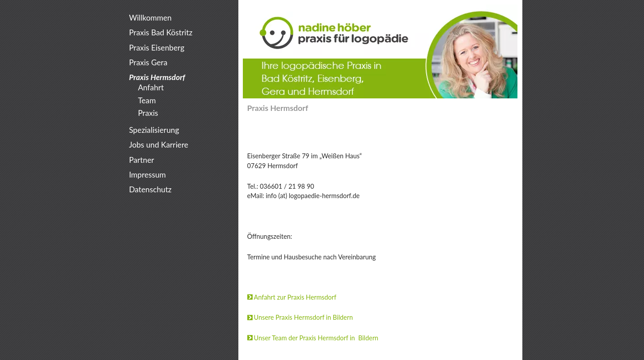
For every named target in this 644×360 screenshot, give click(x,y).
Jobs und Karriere (159, 145)
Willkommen (150, 18)
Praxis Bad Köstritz (161, 32)
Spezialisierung (154, 130)
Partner (141, 160)
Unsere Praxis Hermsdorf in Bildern (303, 317)
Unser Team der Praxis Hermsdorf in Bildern (316, 338)
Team (147, 100)
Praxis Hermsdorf (157, 77)
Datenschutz (150, 189)
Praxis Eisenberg (157, 48)
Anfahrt (151, 87)
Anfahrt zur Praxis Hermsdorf (295, 297)
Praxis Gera (148, 62)
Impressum (147, 175)
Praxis (148, 113)
